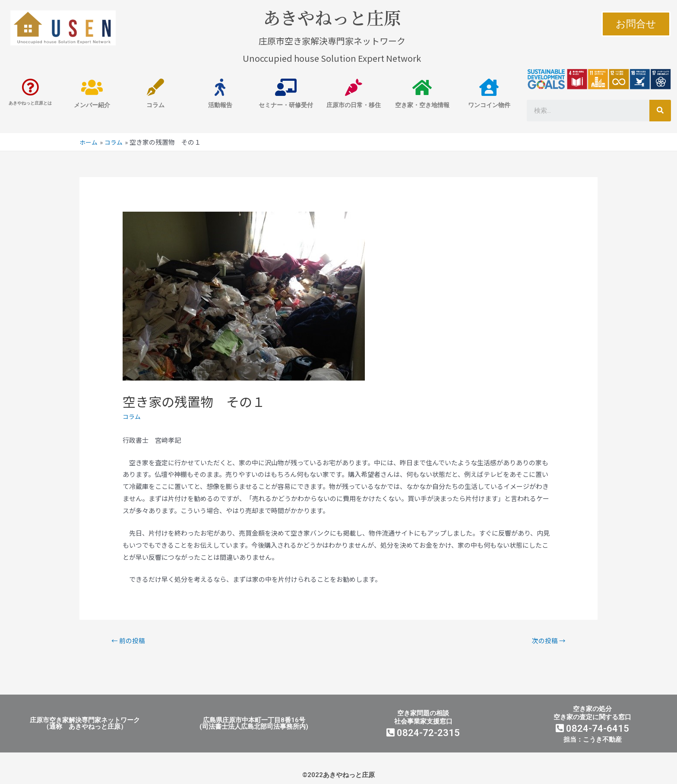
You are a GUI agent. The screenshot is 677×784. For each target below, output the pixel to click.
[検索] (660, 111)
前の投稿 (130, 641)
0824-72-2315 (423, 735)
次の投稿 (547, 641)
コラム (132, 416)
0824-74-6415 (592, 730)
